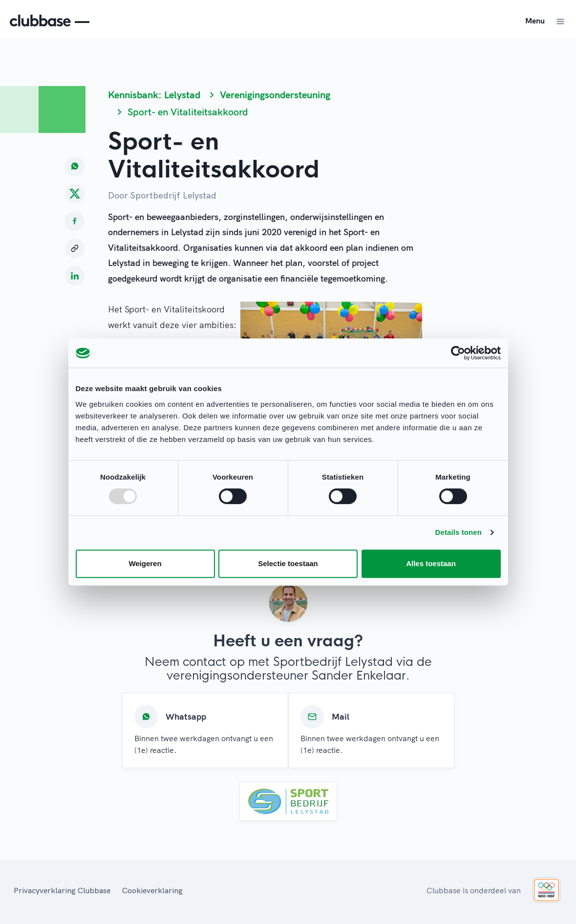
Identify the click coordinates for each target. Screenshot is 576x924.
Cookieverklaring (152, 890)
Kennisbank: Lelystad (154, 95)
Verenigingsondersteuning (275, 95)
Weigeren (145, 563)
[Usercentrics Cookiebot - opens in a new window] (458, 353)
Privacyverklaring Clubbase (62, 890)
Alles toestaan (431, 563)
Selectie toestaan (288, 563)
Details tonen (459, 532)
